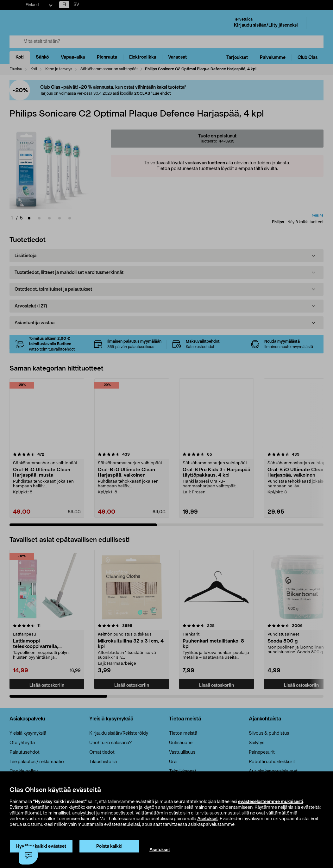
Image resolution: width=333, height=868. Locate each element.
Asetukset (207, 819)
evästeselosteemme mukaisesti (271, 802)
